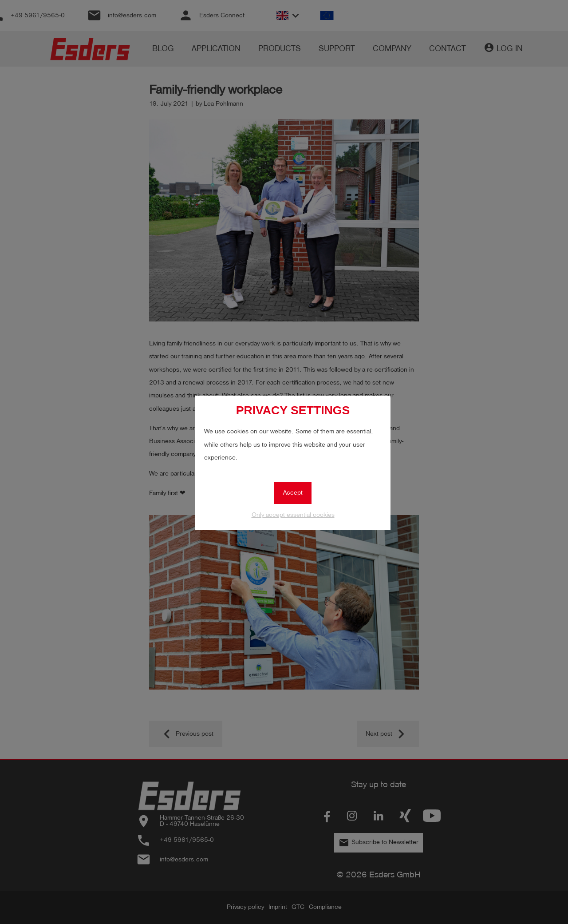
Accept (293, 493)
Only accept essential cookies (293, 515)
